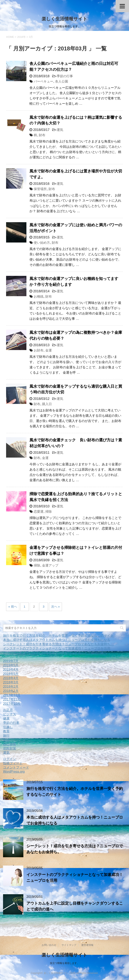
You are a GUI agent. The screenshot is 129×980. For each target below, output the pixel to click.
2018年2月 (11, 687)
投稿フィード (13, 763)
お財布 (39, 350)
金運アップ (50, 565)
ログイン (10, 759)
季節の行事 (65, 76)
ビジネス (10, 714)
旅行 (6, 736)
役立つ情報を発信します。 (65, 963)
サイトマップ (69, 945)
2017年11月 (12, 699)
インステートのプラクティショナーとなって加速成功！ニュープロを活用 (57, 648)
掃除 (49, 512)
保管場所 (40, 189)
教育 (6, 731)
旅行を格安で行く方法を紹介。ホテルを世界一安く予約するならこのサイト (58, 636)
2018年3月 (11, 682)
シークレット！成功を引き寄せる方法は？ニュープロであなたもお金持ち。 (58, 644)
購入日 (47, 404)
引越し (8, 727)
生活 (6, 740)
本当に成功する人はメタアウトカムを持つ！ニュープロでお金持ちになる (57, 640)
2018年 (22, 37)
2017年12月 (12, 695)
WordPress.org (14, 772)
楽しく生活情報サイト (64, 19)
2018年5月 (11, 674)
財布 (42, 135)
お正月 (8, 710)
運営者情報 (87, 945)
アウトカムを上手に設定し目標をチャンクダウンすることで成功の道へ (55, 653)
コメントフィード (16, 767)
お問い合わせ (49, 945)
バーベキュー (43, 81)
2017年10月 (12, 704)
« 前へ (13, 606)
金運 (49, 350)
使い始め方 (42, 243)
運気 (60, 130)
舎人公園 (62, 81)
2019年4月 (11, 669)
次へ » (56, 606)
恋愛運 (39, 512)
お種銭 (39, 296)
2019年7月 (11, 661)
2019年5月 (11, 665)
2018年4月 (11, 678)
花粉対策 (10, 748)
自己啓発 (10, 744)
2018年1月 (11, 691)
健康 (6, 718)
